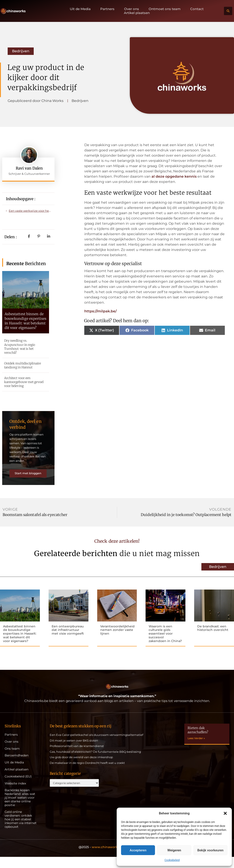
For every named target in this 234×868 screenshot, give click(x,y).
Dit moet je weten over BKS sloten (74, 751)
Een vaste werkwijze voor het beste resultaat (30, 211)
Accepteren (138, 850)
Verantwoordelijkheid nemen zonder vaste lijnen (117, 640)
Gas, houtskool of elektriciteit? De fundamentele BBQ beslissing (95, 763)
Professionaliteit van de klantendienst (77, 757)
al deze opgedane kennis (174, 176)
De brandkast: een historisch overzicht (213, 639)
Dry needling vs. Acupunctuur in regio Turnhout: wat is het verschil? (20, 347)
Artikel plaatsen (137, 13)
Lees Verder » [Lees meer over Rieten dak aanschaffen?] (196, 749)
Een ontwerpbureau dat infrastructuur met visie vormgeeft (68, 640)
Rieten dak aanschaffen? (198, 741)
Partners (107, 9)
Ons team (12, 760)
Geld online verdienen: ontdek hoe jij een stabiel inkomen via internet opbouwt (21, 830)
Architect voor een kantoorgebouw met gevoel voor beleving (24, 382)
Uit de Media (80, 9)
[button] (225, 813)
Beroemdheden (17, 767)
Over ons (132, 9)
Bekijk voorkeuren (210, 850)
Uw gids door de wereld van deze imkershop (81, 768)
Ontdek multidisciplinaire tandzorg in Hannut (23, 365)
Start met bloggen (28, 482)
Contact (197, 9)
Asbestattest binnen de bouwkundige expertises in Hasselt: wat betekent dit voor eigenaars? (26, 321)
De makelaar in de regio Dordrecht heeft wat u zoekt (87, 774)
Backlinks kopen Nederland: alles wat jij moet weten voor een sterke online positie (20, 809)
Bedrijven (21, 51)
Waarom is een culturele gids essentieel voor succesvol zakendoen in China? (165, 644)
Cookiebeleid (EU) (18, 787)
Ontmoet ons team (165, 9)
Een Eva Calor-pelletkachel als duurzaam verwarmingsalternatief (96, 746)
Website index (15, 794)
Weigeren (174, 850)
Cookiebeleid (172, 860)
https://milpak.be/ (100, 311)
